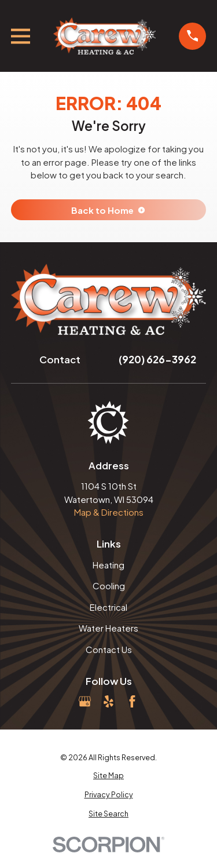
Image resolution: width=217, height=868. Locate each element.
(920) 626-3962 (157, 359)
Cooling (109, 586)
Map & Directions (109, 512)
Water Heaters (108, 628)
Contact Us (109, 649)
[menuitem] (109, 776)
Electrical (108, 607)
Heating (108, 565)
